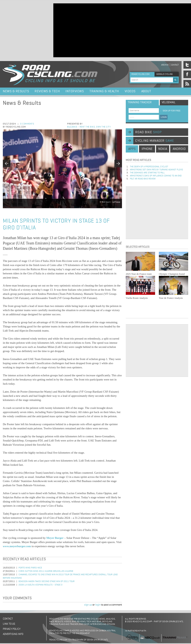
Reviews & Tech (47, 91)
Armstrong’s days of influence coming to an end (156, 176)
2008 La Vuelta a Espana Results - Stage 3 (40, 585)
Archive (165, 65)
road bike (148, 132)
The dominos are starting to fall (147, 173)
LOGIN (164, 117)
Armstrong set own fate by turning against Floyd (156, 170)
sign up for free (170, 111)
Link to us (9, 624)
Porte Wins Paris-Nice (30, 568)
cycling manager (155, 141)
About (146, 91)
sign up (88, 605)
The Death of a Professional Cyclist (149, 167)
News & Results (16, 91)
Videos (130, 91)
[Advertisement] (99, 30)
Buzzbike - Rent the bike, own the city (89, 127)
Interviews (75, 91)
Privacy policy (12, 629)
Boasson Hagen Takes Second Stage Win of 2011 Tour (47, 581)
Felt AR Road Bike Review (143, 179)
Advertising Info (13, 634)
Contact (175, 65)
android (179, 149)
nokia (163, 149)
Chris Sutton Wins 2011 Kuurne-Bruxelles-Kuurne (46, 571)
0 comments (27, 124)
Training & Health (104, 91)
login (98, 605)
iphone (147, 149)
